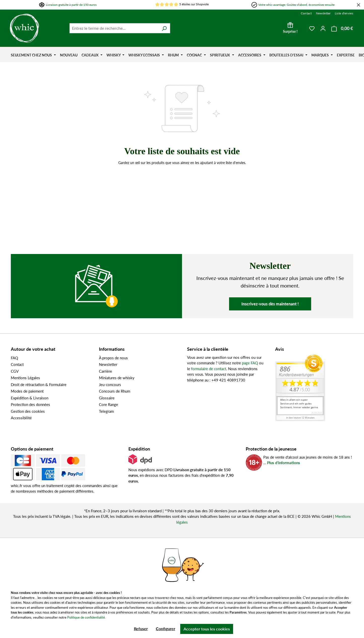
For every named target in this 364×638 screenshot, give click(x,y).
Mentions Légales (25, 378)
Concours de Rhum (115, 391)
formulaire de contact (209, 369)
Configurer (166, 629)
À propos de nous (113, 358)
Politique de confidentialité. (86, 617)
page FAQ (250, 363)
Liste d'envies (344, 13)
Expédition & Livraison (30, 398)
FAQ (14, 358)
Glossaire (107, 398)
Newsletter (323, 13)
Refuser (141, 629)
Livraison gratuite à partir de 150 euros (71, 5)
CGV (15, 371)
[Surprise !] (290, 28)
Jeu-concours (110, 385)
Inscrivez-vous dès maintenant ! (270, 304)
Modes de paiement (27, 391)
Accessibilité (21, 418)
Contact (306, 13)
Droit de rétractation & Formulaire (39, 385)
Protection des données (30, 404)
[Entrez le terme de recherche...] (114, 28)
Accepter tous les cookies (207, 629)
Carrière (105, 371)
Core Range (108, 404)
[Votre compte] (323, 28)
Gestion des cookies (28, 411)
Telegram (106, 411)
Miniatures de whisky (117, 378)
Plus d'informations (284, 463)
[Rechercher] (164, 28)
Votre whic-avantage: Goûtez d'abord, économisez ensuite (296, 5)
